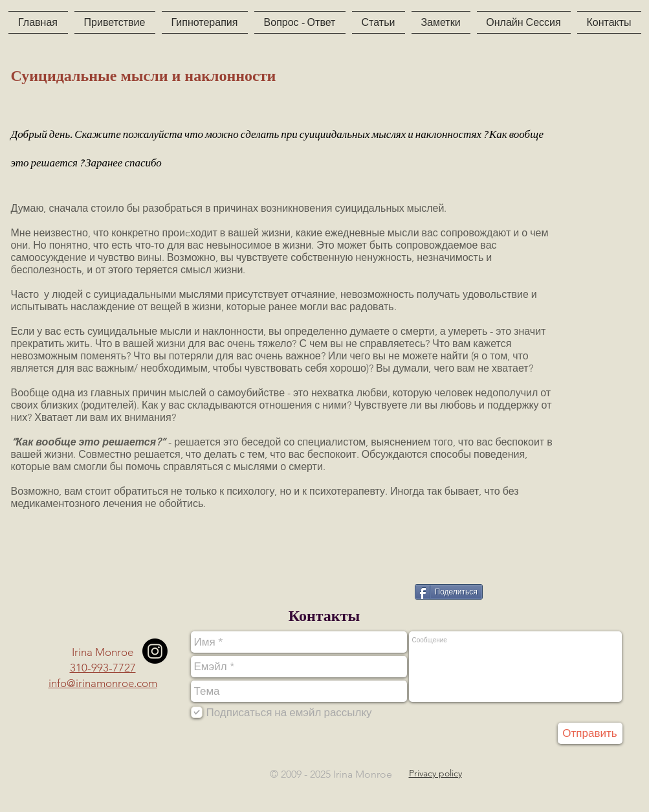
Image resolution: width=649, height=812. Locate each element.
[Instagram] (155, 651)
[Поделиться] (449, 592)
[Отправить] (590, 733)
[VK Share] (380, 591)
